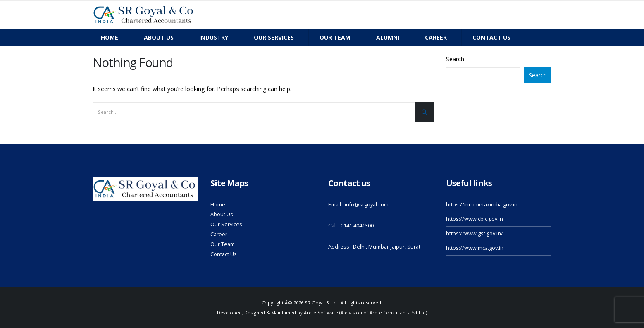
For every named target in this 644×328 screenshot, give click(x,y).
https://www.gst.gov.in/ (475, 233)
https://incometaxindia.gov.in (482, 205)
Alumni (388, 37)
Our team (335, 37)
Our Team (223, 244)
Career (436, 37)
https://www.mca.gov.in (475, 248)
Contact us (491, 37)
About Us (159, 37)
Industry (214, 37)
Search (455, 59)
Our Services (274, 37)
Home (110, 37)
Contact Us (224, 254)
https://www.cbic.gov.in (475, 219)
